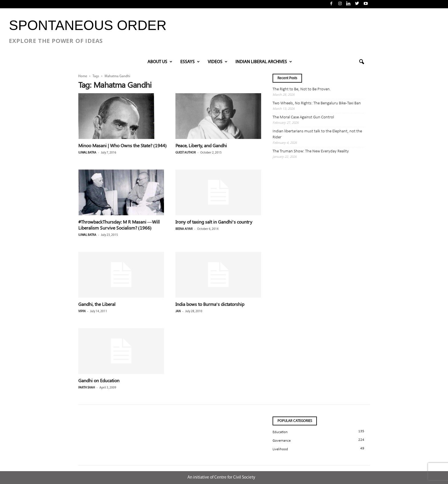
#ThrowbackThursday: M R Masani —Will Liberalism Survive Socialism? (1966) (119, 225)
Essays (190, 62)
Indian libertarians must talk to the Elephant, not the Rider (317, 134)
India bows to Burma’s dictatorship (210, 304)
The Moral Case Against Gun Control (303, 117)
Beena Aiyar (184, 229)
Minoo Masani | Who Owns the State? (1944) (123, 145)
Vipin (82, 311)
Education (280, 432)
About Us (160, 62)
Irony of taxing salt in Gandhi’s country (214, 222)
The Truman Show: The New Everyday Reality (311, 151)
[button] (361, 62)
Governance (282, 441)
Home (83, 76)
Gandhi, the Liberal (97, 304)
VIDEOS (218, 62)
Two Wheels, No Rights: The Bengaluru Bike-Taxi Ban (317, 103)
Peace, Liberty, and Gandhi (201, 145)
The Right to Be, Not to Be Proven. (302, 89)
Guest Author (186, 153)
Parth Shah (87, 388)
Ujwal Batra (87, 153)
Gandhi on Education (99, 380)
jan (178, 311)
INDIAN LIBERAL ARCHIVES (264, 62)
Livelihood (280, 449)
